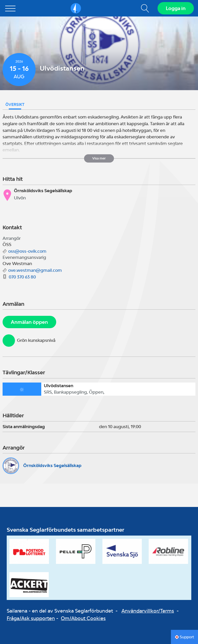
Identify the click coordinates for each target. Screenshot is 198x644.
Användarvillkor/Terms (148, 611)
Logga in (176, 8)
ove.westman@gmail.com (35, 270)
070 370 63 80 (22, 277)
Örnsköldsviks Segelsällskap (52, 465)
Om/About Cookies (83, 618)
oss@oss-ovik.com (27, 251)
